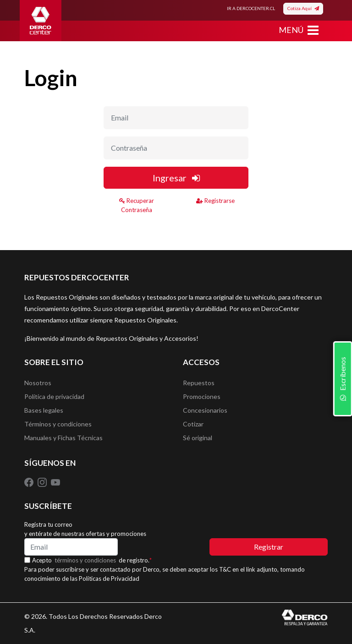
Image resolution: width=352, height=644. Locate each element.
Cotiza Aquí (303, 8)
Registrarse (215, 201)
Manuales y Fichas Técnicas (63, 438)
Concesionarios (205, 410)
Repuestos (199, 383)
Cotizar (193, 424)
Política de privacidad (54, 396)
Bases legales (44, 410)
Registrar (269, 547)
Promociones (202, 396)
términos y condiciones (85, 560)
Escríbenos (342, 379)
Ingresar (176, 178)
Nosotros (38, 383)
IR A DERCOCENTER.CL (251, 8)
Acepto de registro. (92, 560)
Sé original (198, 438)
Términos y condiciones (58, 424)
